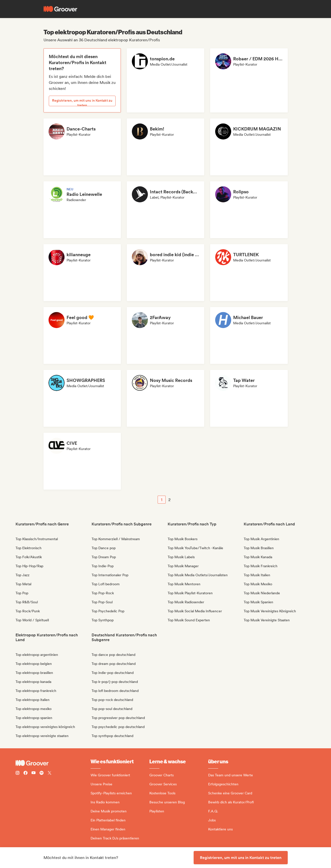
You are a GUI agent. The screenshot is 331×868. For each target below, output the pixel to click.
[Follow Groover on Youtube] (34, 773)
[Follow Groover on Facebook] (26, 773)
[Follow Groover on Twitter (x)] (50, 773)
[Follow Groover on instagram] (18, 773)
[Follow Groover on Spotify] (42, 773)
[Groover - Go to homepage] (53, 763)
